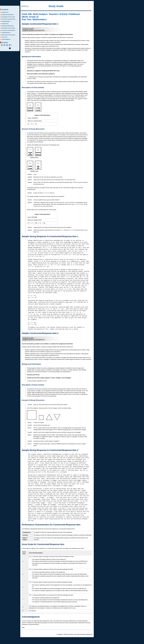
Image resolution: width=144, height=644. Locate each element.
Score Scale (5, 37)
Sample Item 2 (5, 24)
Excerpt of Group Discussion (9, 19)
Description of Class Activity (8, 17)
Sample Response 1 (6, 21)
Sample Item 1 (5, 12)
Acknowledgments (6, 39)
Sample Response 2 (6, 32)
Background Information (8, 15)
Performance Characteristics (9, 35)
